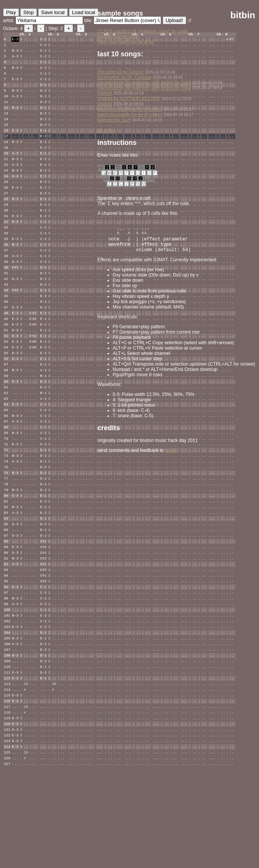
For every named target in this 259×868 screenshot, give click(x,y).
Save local (53, 12)
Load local (84, 12)
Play (11, 12)
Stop (28, 12)
